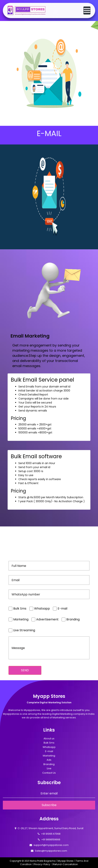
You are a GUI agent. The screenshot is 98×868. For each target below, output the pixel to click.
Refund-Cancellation (65, 864)
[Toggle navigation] (87, 10)
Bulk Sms (49, 743)
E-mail (49, 751)
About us (49, 738)
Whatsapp (49, 747)
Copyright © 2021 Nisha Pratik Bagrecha (33, 861)
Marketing (49, 756)
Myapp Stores (66, 861)
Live (49, 768)
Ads (49, 760)
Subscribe (49, 805)
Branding (49, 764)
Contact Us (49, 773)
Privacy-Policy (42, 864)
